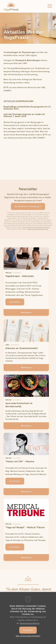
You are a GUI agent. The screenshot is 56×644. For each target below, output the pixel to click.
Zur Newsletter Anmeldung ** (28, 206)
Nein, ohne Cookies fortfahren (28, 638)
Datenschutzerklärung (30, 626)
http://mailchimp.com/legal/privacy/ (36, 227)
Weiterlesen (32, 313)
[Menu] (50, 6)
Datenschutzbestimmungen (38, 229)
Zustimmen (28, 633)
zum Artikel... (15, 302)
